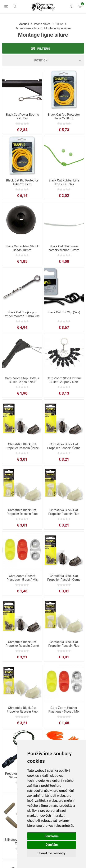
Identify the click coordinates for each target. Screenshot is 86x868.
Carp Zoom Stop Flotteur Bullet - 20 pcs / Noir (64, 380)
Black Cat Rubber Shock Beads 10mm (22, 248)
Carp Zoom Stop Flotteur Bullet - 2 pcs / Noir (22, 380)
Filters (44, 48)
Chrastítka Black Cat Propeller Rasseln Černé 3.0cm (64, 448)
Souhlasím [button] (52, 836)
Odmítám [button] (52, 845)
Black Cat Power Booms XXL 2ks (22, 116)
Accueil (24, 24)
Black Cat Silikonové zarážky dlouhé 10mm (64, 248)
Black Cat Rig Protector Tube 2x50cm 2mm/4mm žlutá (64, 118)
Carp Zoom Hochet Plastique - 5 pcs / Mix (22, 578)
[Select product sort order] (43, 60)
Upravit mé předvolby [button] (52, 853)
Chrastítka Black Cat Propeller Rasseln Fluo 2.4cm (22, 514)
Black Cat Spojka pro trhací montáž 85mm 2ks (22, 314)
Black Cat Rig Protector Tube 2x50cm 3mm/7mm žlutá (22, 184)
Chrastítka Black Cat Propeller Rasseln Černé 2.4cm (22, 448)
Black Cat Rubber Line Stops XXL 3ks (64, 182)
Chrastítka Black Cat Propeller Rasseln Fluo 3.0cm (64, 514)
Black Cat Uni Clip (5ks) (64, 312)
